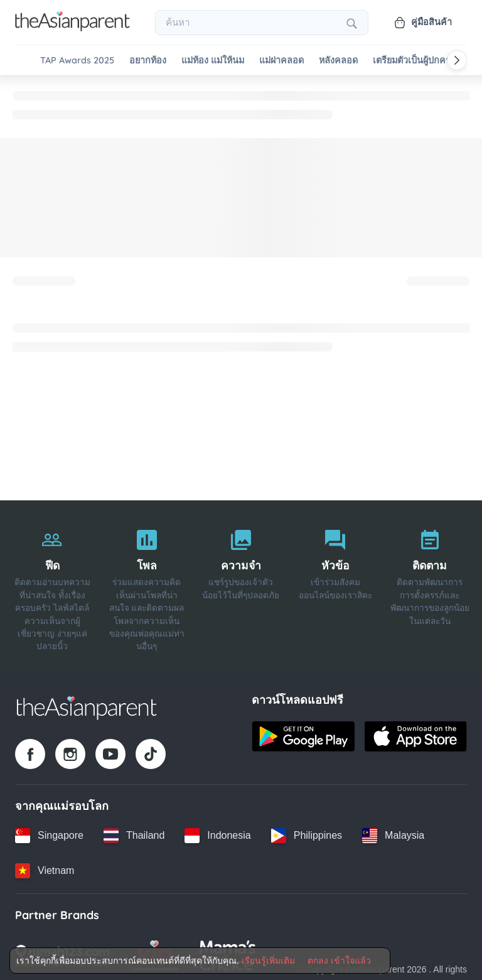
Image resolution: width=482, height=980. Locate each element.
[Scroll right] (457, 60)
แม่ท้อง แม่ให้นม (213, 61)
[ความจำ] (241, 585)
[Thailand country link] (134, 833)
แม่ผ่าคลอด (281, 61)
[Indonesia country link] (217, 833)
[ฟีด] (52, 585)
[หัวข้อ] (335, 585)
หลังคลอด (338, 61)
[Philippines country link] (307, 833)
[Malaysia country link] (393, 833)
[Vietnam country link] (45, 868)
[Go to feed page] (72, 28)
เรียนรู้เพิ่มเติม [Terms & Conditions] (268, 961)
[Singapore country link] (49, 833)
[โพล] (146, 585)
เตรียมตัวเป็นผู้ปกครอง (417, 61)
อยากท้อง (148, 61)
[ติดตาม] (430, 585)
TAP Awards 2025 (77, 61)
